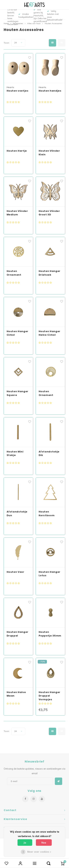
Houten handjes (50, 91)
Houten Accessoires (53, 23)
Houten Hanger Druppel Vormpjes (49, 696)
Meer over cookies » (39, 852)
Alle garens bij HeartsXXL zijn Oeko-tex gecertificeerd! (40, 15)
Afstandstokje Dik (49, 453)
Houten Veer (15, 572)
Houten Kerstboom (47, 514)
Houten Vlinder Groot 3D (49, 213)
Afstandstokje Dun (17, 514)
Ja (25, 843)
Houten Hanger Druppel (17, 634)
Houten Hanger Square (17, 393)
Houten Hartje (17, 151)
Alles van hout (34, 23)
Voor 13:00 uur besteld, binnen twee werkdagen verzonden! (13, 15)
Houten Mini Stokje (15, 453)
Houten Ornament (14, 273)
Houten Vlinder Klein (49, 153)
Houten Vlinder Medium (17, 213)
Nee (44, 843)
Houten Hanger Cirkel (17, 333)
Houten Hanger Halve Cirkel (49, 333)
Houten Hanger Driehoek (49, 273)
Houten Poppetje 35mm (50, 634)
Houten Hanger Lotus (49, 574)
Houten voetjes (18, 91)
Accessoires (18, 23)
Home (6, 23)
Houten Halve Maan (16, 694)
